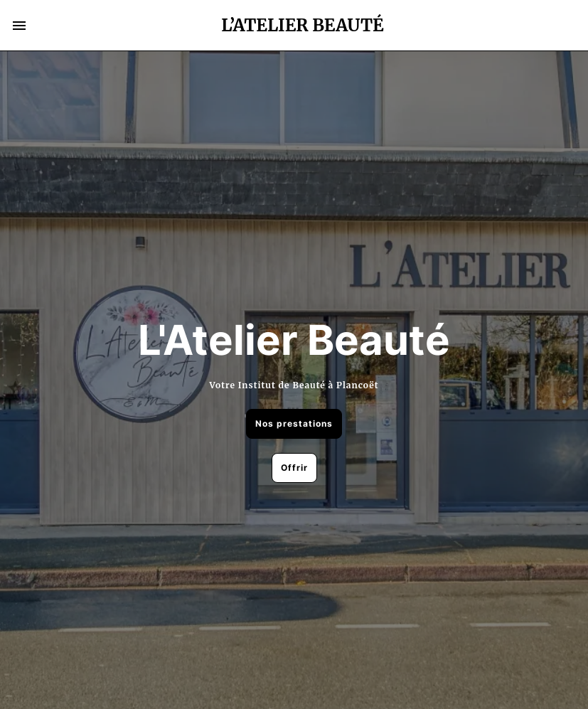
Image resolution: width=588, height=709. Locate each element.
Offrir (294, 468)
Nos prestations (294, 423)
